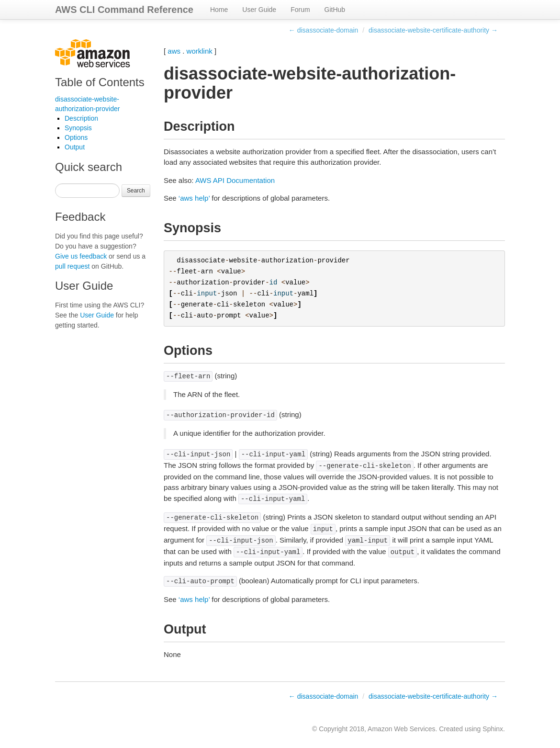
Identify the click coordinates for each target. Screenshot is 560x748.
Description (81, 118)
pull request (72, 266)
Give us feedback (81, 256)
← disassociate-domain (324, 30)
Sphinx (493, 729)
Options (76, 137)
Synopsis (78, 128)
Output (75, 147)
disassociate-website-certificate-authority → (433, 30)
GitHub (335, 10)
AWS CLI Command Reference (124, 10)
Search (136, 191)
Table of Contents (100, 82)
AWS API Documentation (235, 180)
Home (219, 10)
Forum (300, 10)
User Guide (259, 10)
